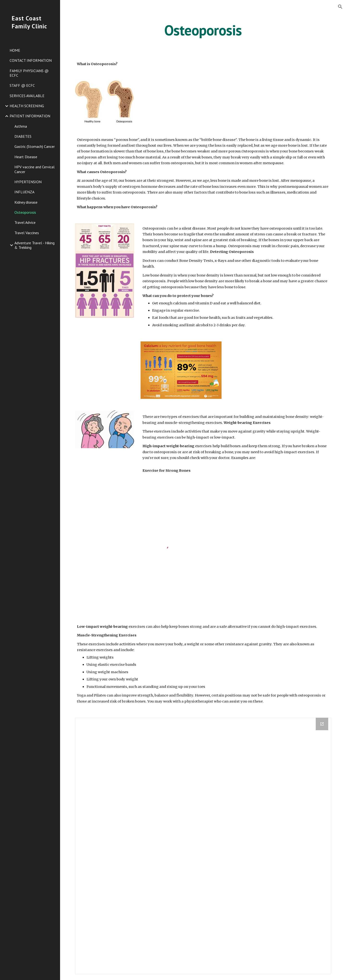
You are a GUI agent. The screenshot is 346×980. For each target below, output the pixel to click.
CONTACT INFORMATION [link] (31, 60)
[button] (340, 7)
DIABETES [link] (23, 136)
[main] (203, 30)
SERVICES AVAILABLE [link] (27, 96)
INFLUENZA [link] (24, 192)
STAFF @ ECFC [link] (22, 85)
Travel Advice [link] (25, 222)
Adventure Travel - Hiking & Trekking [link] (34, 245)
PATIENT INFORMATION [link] (30, 116)
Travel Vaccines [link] (27, 233)
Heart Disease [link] (26, 157)
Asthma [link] (21, 126)
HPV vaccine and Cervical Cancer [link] (34, 169)
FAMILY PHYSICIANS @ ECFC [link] (29, 73)
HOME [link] (15, 50)
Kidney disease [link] (26, 202)
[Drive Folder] (203, 846)
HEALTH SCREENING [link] (27, 106)
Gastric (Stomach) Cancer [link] (35, 146)
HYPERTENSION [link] (28, 182)
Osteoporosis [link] (25, 212)
